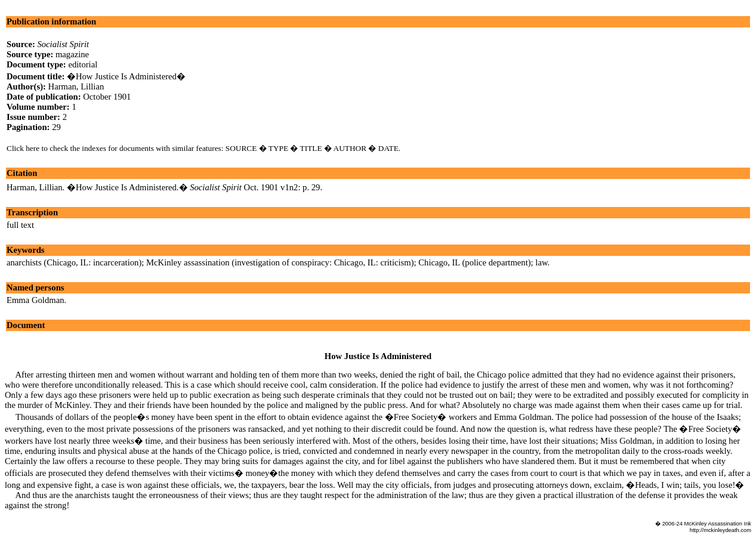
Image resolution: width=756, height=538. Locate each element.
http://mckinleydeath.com (720, 530)
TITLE (311, 148)
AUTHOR (350, 148)
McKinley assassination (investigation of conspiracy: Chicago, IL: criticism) (280, 262)
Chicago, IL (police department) (474, 262)
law (541, 262)
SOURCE (241, 148)
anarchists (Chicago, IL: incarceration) (74, 262)
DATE (388, 148)
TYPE (278, 148)
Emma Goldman (35, 300)
